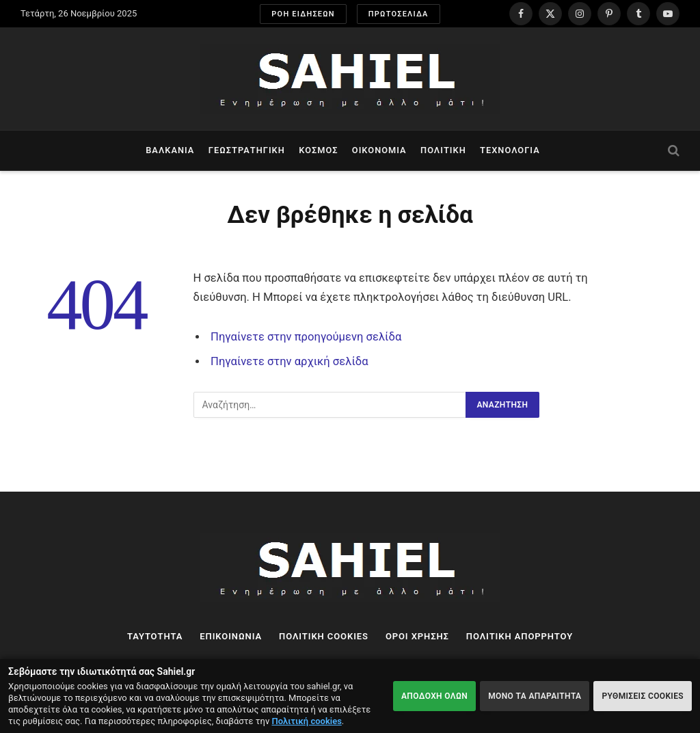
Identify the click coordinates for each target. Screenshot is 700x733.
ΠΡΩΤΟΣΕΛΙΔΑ (399, 14)
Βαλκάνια (170, 150)
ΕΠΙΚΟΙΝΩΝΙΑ (231, 636)
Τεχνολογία (510, 150)
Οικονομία (379, 150)
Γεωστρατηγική (247, 150)
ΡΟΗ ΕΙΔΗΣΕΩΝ (303, 14)
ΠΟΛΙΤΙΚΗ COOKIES (324, 636)
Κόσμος (318, 150)
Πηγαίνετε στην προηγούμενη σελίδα (306, 337)
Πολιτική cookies (307, 721)
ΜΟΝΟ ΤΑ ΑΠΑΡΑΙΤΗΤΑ (535, 696)
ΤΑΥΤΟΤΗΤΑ (155, 636)
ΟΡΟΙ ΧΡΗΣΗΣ (417, 636)
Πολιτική (443, 150)
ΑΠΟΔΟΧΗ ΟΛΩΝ (434, 696)
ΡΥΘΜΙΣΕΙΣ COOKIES (643, 696)
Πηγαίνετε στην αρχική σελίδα (290, 361)
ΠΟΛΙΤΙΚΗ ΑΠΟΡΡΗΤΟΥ (520, 636)
